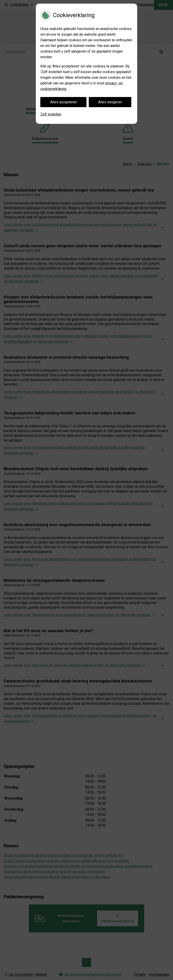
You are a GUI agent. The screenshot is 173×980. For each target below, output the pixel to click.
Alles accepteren (64, 102)
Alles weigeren (110, 102)
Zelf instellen (51, 114)
